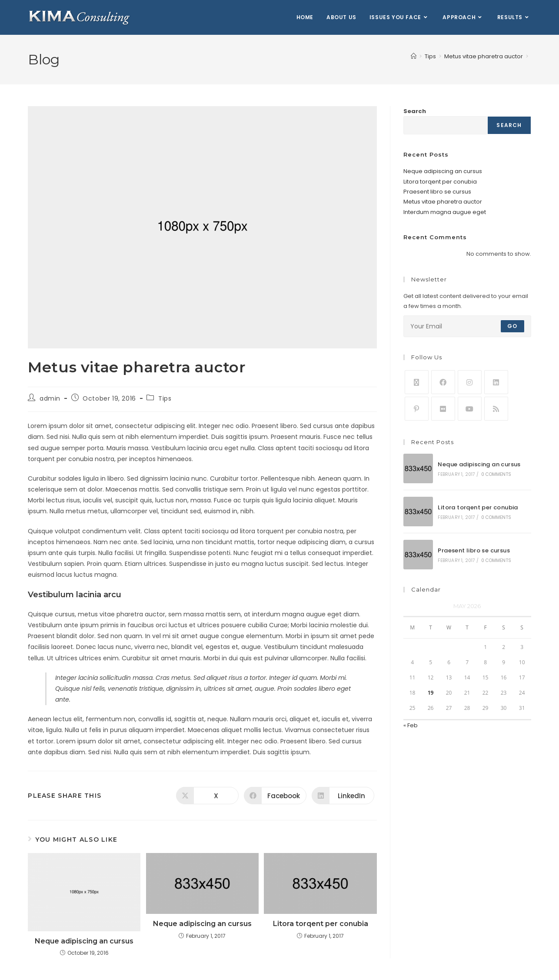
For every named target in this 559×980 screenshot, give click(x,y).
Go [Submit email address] (512, 326)
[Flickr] (443, 409)
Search (415, 111)
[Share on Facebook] (275, 796)
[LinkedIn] (496, 382)
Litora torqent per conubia (321, 924)
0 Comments (496, 474)
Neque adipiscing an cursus (84, 941)
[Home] (414, 56)
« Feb (411, 725)
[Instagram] (470, 382)
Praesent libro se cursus (437, 192)
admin (50, 398)
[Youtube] (470, 409)
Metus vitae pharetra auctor (443, 202)
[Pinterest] (417, 409)
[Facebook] (443, 382)
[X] (417, 382)
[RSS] (496, 409)
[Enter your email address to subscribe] (467, 326)
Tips (165, 398)
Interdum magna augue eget (445, 212)
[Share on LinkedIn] (343, 796)
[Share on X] (207, 796)
